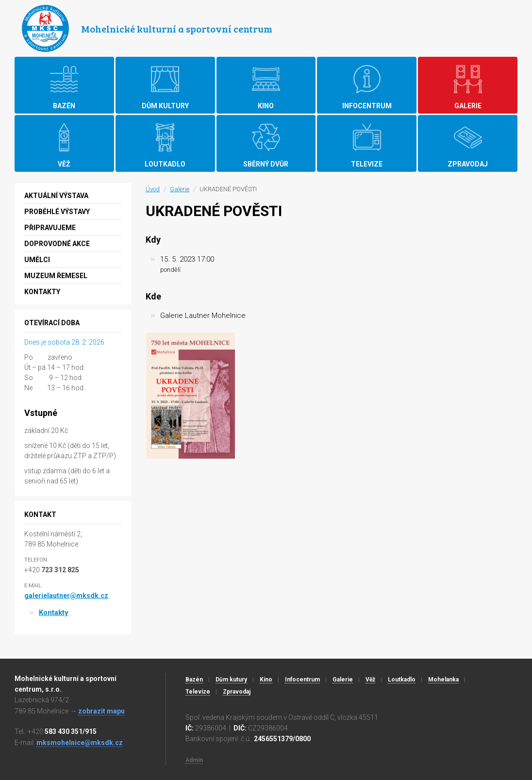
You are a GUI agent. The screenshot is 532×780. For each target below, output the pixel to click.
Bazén (194, 680)
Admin (194, 760)
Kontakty (42, 292)
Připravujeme (50, 228)
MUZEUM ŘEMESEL (56, 276)
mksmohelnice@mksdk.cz (80, 743)
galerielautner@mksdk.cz (66, 596)
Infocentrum (302, 680)
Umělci (37, 260)
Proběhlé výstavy (57, 212)
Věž (370, 680)
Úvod (153, 189)
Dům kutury (231, 680)
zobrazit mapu (101, 711)
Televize (198, 692)
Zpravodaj (237, 692)
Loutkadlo (402, 680)
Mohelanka (443, 680)
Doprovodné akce (57, 244)
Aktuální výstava (56, 196)
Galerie (180, 189)
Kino (266, 680)
